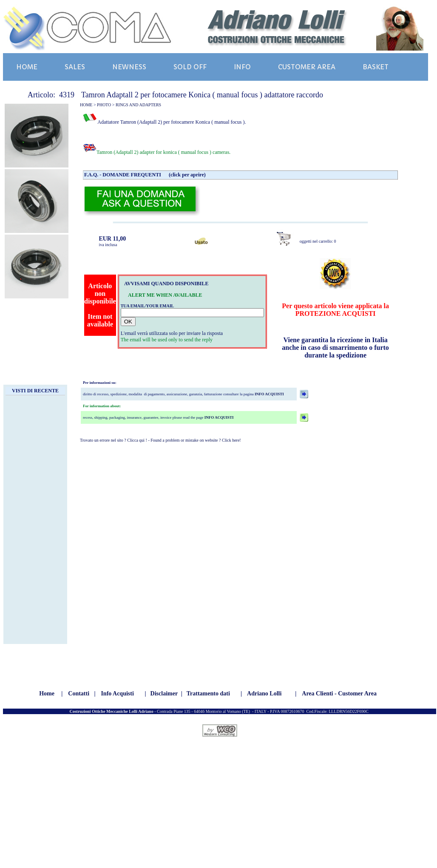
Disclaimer (164, 694)
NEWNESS (129, 67)
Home (47, 694)
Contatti (79, 694)
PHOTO (104, 105)
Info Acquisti (117, 694)
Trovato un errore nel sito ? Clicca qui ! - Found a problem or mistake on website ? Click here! (160, 440)
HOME (27, 67)
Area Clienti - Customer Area (339, 694)
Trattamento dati (208, 694)
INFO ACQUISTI (269, 394)
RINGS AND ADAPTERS (138, 105)
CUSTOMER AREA (307, 67)
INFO (242, 67)
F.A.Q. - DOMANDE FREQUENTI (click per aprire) (145, 175)
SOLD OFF (190, 67)
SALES (75, 67)
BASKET (376, 67)
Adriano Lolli (264, 694)
